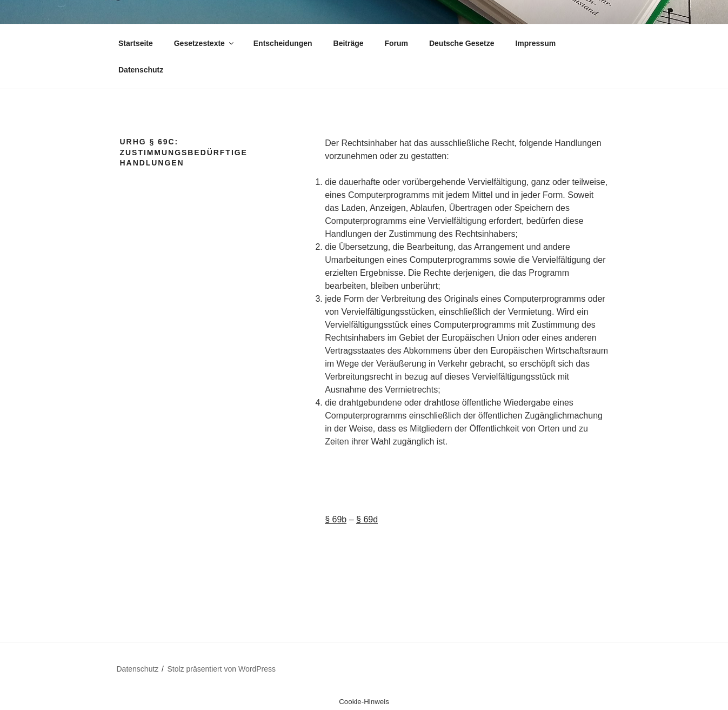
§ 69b (336, 519)
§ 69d (367, 519)
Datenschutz (141, 70)
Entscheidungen (283, 43)
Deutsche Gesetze (462, 43)
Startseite (136, 43)
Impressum (535, 43)
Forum (396, 43)
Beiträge (349, 43)
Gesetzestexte (205, 43)
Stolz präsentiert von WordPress (222, 669)
